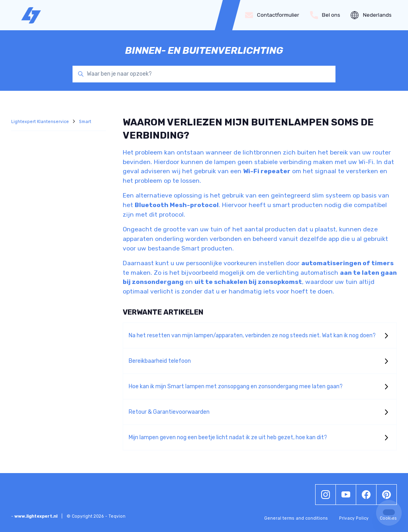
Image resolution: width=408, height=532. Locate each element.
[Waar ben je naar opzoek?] (204, 74)
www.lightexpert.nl (36, 516)
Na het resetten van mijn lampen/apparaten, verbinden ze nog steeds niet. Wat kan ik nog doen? (252, 335)
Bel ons (325, 15)
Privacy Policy (354, 518)
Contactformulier (272, 15)
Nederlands (371, 15)
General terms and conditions (296, 518)
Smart (85, 122)
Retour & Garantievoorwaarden (169, 412)
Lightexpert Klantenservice (41, 122)
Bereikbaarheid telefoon (160, 361)
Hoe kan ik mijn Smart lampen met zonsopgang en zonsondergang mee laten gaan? (236, 386)
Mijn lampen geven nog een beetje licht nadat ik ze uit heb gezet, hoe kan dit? (228, 437)
